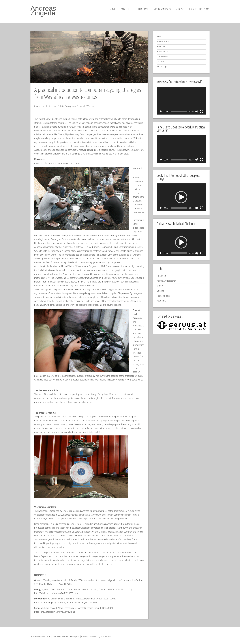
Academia (161, 301)
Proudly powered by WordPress (96, 636)
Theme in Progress (71, 636)
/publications (163, 9)
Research (81, 106)
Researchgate (163, 296)
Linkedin (161, 291)
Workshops (92, 106)
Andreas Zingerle (43, 11)
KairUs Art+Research (166, 281)
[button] (181, 197)
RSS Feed (161, 276)
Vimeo (160, 286)
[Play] (161, 111)
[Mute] (197, 111)
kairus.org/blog (199, 9)
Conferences (163, 56)
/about (125, 9)
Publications (162, 52)
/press (180, 9)
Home (112, 9)
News (159, 37)
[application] (181, 101)
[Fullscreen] (202, 111)
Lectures (161, 61)
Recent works (163, 42)
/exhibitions (142, 9)
